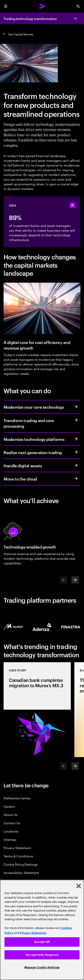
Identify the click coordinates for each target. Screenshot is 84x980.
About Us (10, 815)
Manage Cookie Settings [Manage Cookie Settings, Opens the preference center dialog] (42, 967)
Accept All (42, 942)
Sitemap (10, 839)
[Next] (75, 580)
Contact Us (12, 823)
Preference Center (17, 798)
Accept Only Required (42, 955)
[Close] (79, 886)
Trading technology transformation (30, 18)
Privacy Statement (17, 848)
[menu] (6, 6)
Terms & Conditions (18, 856)
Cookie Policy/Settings (20, 864)
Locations (11, 831)
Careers (9, 806)
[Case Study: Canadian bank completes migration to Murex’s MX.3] (37, 710)
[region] (42, 930)
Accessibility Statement (21, 872)
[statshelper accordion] (72, 205)
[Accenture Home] (42, 6)
